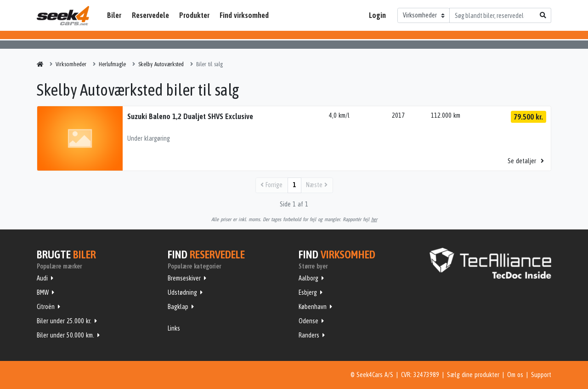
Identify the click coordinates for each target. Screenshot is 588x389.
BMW (43, 292)
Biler (114, 15)
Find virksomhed (244, 15)
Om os (515, 375)
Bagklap (178, 307)
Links (174, 328)
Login (377, 15)
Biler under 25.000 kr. (64, 321)
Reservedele (150, 15)
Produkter (194, 15)
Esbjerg (308, 292)
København (313, 307)
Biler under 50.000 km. (65, 335)
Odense (308, 321)
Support (541, 375)
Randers (309, 335)
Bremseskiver (184, 278)
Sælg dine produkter (473, 375)
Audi (42, 278)
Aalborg (308, 278)
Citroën (46, 307)
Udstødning (182, 292)
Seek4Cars (63, 16)
